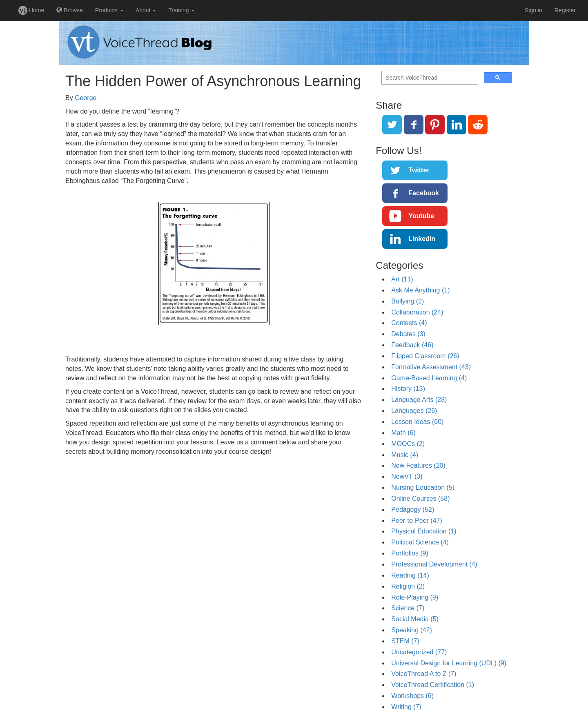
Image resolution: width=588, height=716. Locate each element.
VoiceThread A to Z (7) (424, 674)
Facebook (424, 193)
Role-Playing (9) (415, 597)
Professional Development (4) (434, 564)
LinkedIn (422, 239)
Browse (70, 10)
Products (109, 10)
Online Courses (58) (420, 499)
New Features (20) (418, 465)
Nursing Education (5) (423, 487)
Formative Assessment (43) (431, 367)
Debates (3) (408, 334)
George (86, 98)
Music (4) (405, 455)
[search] (429, 78)
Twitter (419, 170)
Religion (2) (408, 586)
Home (31, 10)
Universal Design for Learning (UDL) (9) (449, 663)
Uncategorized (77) (419, 652)
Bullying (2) (408, 301)
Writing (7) (406, 707)
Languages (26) (414, 411)
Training (181, 10)
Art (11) (402, 279)
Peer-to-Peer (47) (417, 521)
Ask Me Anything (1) (420, 290)
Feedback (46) (412, 345)
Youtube (421, 216)
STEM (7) (405, 641)
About (146, 10)
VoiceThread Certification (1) (433, 685)
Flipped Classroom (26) (425, 356)
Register (565, 10)
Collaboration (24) (417, 312)
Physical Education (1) (424, 531)
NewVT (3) (407, 476)
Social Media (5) (415, 619)
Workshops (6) (412, 696)
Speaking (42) (412, 630)
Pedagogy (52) (413, 510)
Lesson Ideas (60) (417, 422)
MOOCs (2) (408, 444)
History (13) (408, 389)
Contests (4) (409, 323)
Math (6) (403, 433)
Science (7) (408, 608)
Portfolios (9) (410, 553)
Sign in (533, 10)
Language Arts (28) (419, 400)
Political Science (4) (420, 542)
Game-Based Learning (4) (429, 378)
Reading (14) (410, 575)
